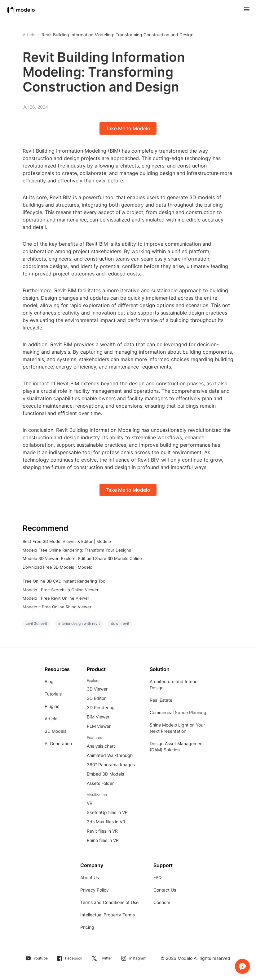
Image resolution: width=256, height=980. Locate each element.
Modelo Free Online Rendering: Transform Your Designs (77, 550)
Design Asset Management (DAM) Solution (177, 747)
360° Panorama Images (111, 765)
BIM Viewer (98, 717)
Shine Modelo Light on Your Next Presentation (177, 728)
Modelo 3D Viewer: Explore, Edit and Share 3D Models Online (82, 558)
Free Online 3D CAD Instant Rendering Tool (64, 581)
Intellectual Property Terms (108, 915)
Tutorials (53, 694)
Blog (49, 681)
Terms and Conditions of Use (109, 902)
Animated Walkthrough (110, 755)
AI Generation (58, 743)
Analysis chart (101, 746)
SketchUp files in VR (107, 812)
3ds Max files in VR (106, 822)
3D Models (55, 731)
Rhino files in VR (103, 840)
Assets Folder (100, 783)
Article (51, 719)
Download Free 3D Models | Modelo (57, 567)
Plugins (52, 706)
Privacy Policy (95, 890)
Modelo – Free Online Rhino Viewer (57, 607)
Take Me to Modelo (128, 128)
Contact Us (165, 890)
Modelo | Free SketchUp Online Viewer (61, 590)
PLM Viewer (99, 726)
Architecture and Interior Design (174, 685)
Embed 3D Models (105, 774)
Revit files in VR (102, 831)
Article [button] (29, 35)
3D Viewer (97, 689)
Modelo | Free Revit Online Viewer (56, 598)
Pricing (87, 927)
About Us (90, 877)
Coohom (162, 902)
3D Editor (96, 698)
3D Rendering (101, 707)
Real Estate (161, 700)
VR (90, 803)
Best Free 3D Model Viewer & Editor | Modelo (67, 541)
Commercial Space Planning (178, 712)
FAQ (158, 877)
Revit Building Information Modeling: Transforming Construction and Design (117, 35)
